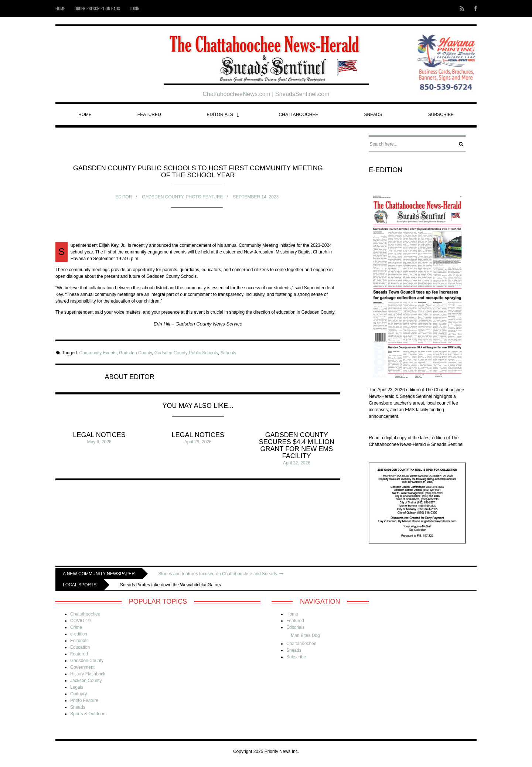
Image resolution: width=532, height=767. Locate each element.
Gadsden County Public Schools (186, 353)
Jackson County (86, 681)
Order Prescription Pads (97, 8)
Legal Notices (99, 435)
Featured (149, 115)
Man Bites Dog (305, 635)
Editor (124, 197)
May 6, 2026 (99, 442)
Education (80, 647)
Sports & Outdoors (88, 714)
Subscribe (441, 115)
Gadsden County (163, 197)
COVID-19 (80, 621)
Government (82, 667)
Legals (77, 687)
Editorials (220, 115)
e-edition (79, 634)
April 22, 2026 (297, 463)
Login (134, 8)
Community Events (98, 353)
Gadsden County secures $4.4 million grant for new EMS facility (297, 445)
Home (60, 8)
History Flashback (88, 674)
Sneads (373, 115)
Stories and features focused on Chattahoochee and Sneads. (221, 574)
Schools (229, 353)
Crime (76, 627)
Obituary (79, 694)
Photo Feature (204, 197)
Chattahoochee (299, 115)
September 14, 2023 (256, 197)
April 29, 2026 (198, 442)
